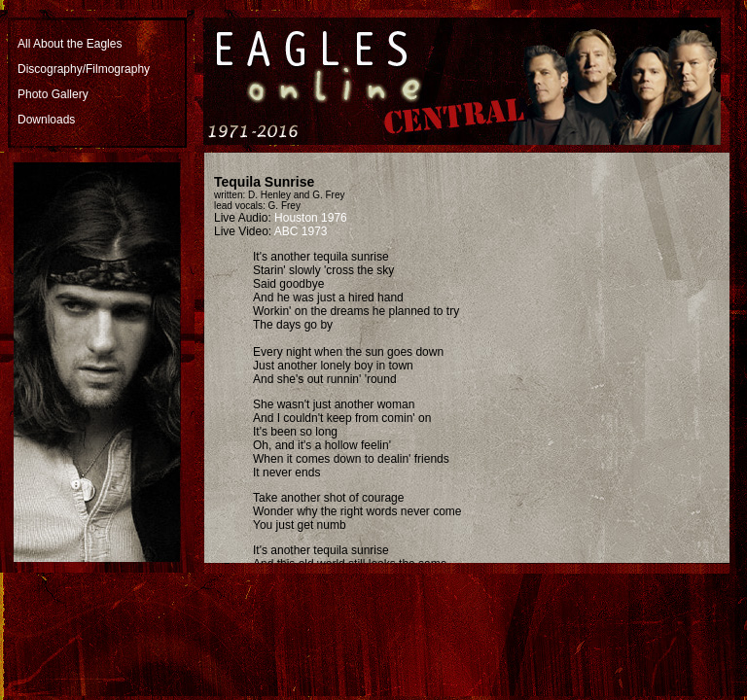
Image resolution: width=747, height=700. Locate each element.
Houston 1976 (311, 218)
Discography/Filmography (84, 69)
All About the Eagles (70, 44)
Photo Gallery (53, 94)
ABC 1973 (301, 231)
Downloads (46, 120)
